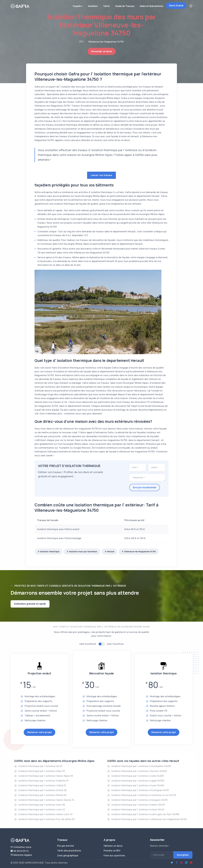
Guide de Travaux (125, 6)
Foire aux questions (114, 855)
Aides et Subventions (151, 6)
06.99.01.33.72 (20, 851)
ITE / (82, 42)
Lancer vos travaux (101, 175)
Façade (77, 6)
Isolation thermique (50, 551)
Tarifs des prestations (69, 851)
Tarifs (106, 6)
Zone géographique (68, 855)
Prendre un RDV (112, 851)
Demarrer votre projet (40, 732)
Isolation (92, 6)
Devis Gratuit (176, 5)
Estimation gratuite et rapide (30, 604)
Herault (111, 551)
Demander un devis (102, 51)
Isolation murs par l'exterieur (83, 551)
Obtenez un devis (113, 846)
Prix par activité (65, 846)
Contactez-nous (21, 847)
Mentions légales (21, 855)
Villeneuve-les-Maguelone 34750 (140, 551)
